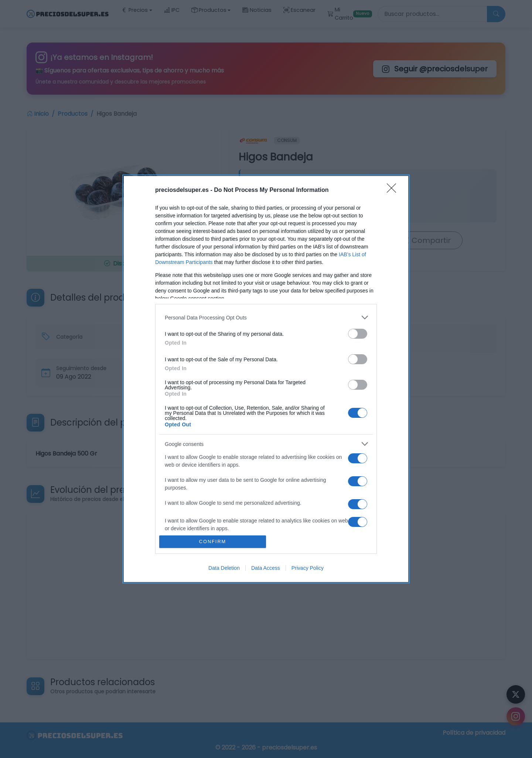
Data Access (266, 568)
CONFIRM (213, 542)
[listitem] (266, 317)
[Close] (394, 190)
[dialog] (266, 379)
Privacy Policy (308, 568)
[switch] (358, 334)
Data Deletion (224, 568)
